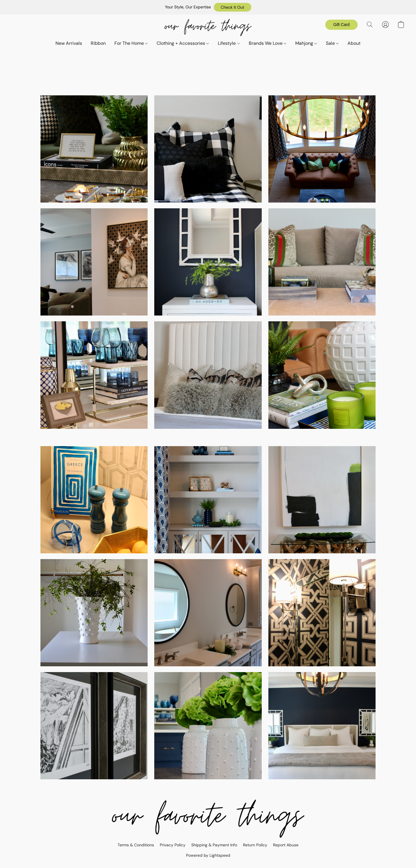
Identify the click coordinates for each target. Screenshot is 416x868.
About (354, 43)
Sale (332, 43)
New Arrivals (69, 43)
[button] (233, 7)
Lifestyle (229, 43)
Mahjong (306, 43)
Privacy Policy (173, 845)
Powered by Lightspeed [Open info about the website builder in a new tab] (208, 855)
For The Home (131, 43)
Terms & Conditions (136, 845)
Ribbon (98, 43)
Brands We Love (268, 43)
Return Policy (255, 845)
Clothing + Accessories (183, 43)
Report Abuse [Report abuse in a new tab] (286, 845)
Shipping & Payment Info (214, 845)
